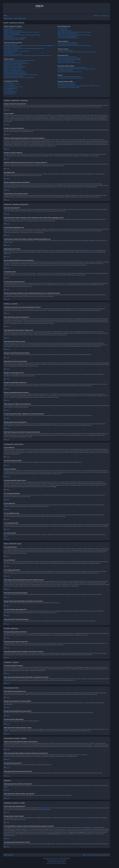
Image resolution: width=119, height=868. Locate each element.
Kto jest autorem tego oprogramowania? (67, 83)
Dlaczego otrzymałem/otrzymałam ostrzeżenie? (15, 72)
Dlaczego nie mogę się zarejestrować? (13, 31)
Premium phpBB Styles (62, 860)
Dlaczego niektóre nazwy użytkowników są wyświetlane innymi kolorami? (74, 35)
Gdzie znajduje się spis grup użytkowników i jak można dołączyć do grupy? (75, 32)
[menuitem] (6, 16)
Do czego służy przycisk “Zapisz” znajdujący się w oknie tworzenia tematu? (21, 75)
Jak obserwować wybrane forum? (65, 70)
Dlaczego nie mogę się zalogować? (12, 33)
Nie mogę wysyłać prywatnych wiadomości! (67, 43)
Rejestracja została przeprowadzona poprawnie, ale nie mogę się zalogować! (21, 32)
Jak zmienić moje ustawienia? (11, 44)
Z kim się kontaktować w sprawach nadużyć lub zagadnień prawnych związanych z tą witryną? (79, 86)
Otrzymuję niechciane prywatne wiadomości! (68, 44)
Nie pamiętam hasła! (9, 36)
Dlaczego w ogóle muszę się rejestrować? (13, 28)
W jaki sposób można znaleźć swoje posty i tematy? (69, 63)
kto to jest (29, 829)
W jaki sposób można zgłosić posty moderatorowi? (15, 73)
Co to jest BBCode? (8, 82)
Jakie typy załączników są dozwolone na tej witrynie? (70, 77)
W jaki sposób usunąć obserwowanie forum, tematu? (69, 72)
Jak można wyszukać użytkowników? (66, 61)
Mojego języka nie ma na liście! (11, 50)
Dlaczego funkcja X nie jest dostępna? (66, 84)
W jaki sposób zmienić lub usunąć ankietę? (14, 68)
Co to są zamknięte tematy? (10, 93)
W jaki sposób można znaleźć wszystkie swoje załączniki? (71, 78)
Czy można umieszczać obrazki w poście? (13, 87)
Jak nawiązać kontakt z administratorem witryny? (69, 87)
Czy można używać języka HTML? (12, 84)
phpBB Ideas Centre (82, 818)
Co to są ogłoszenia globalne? (11, 88)
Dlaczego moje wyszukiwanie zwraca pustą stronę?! (69, 60)
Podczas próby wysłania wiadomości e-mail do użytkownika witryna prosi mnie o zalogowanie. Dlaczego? (28, 56)
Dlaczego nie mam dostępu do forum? (13, 69)
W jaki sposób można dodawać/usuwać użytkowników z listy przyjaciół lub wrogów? (76, 52)
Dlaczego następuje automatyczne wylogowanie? (15, 38)
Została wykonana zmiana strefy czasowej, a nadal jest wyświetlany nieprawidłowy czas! (24, 48)
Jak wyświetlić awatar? (9, 53)
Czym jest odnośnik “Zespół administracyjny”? (68, 38)
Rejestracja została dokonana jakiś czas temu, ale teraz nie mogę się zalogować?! (23, 35)
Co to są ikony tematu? (9, 94)
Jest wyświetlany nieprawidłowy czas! (12, 47)
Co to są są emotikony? (9, 85)
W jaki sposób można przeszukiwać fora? (67, 57)
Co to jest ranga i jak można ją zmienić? (13, 54)
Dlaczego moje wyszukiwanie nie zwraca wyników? (69, 58)
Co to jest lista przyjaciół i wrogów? (65, 50)
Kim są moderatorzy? (62, 29)
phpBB (54, 858)
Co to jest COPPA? (8, 29)
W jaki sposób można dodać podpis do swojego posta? (16, 63)
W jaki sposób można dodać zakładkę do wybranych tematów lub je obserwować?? (76, 69)
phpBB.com (7, 254)
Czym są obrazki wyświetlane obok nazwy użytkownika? (17, 51)
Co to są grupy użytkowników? (64, 31)
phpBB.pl (93, 252)
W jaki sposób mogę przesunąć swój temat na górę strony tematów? (19, 78)
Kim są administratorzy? (63, 28)
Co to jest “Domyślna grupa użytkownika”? (67, 36)
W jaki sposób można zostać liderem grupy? (68, 33)
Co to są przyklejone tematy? (11, 91)
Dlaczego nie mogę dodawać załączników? (14, 70)
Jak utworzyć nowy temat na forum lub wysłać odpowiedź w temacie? (20, 60)
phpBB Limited (47, 808)
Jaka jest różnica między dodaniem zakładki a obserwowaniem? (72, 67)
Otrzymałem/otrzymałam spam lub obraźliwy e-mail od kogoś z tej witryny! (74, 46)
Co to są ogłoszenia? (9, 90)
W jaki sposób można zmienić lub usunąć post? (15, 62)
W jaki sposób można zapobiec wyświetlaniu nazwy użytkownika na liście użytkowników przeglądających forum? (29, 46)
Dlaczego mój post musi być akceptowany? (14, 76)
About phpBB (47, 809)
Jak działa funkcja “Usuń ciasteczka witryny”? (14, 39)
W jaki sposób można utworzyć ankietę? (13, 65)
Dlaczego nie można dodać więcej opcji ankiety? (15, 66)
